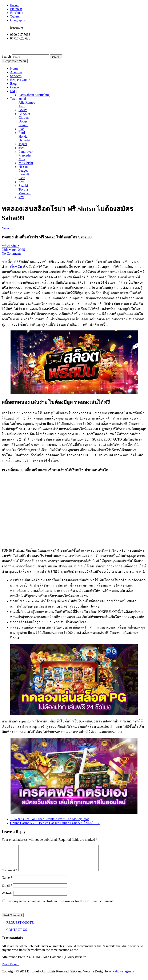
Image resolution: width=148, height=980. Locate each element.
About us (16, 72)
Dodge (23, 121)
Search (7, 56)
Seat (21, 182)
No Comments (11, 253)
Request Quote (20, 80)
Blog (13, 84)
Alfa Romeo (27, 102)
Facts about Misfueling (34, 95)
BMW (23, 110)
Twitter (15, 16)
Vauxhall (25, 193)
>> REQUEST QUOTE (18, 928)
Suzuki (23, 186)
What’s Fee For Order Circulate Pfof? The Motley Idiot (49, 819)
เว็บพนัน (16, 267)
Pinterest (16, 9)
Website (7, 898)
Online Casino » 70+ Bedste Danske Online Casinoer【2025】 (55, 823)
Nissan (23, 167)
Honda (23, 136)
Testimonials (19, 99)
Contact (15, 87)
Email (7, 890)
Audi (22, 106)
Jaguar (23, 144)
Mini (22, 159)
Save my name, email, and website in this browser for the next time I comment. (60, 906)
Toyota (23, 189)
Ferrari (23, 125)
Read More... (11, 969)
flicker (15, 5)
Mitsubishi (26, 163)
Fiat (21, 129)
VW (21, 197)
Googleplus (18, 20)
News (5, 228)
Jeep (21, 148)
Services (16, 76)
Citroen (24, 118)
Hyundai (24, 140)
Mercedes (25, 155)
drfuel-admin (11, 246)
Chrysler (24, 114)
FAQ (13, 91)
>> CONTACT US (14, 935)
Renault (24, 174)
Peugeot (24, 170)
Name (7, 883)
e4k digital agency (122, 976)
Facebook (17, 13)
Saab (22, 178)
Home (14, 68)
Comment (10, 875)
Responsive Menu (15, 61)
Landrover (26, 152)
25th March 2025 (13, 250)
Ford (22, 133)
